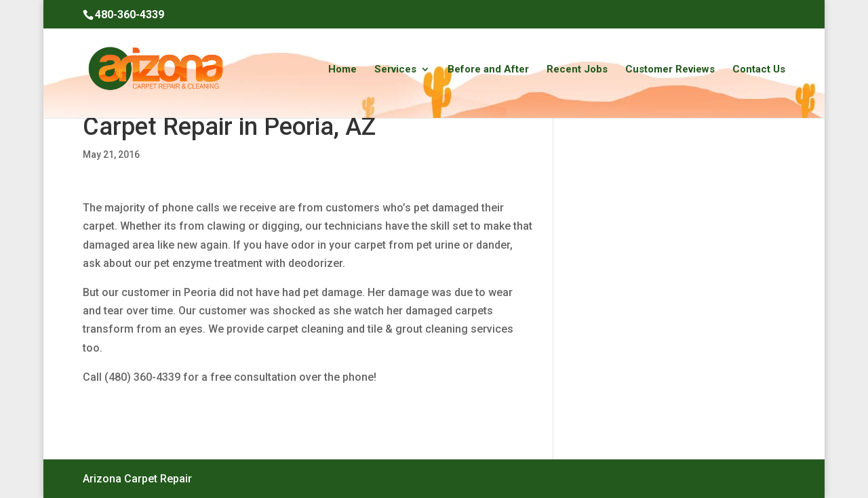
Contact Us (759, 70)
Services (395, 70)
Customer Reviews (670, 70)
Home (342, 70)
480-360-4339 (130, 15)
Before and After (488, 70)
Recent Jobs (577, 70)
